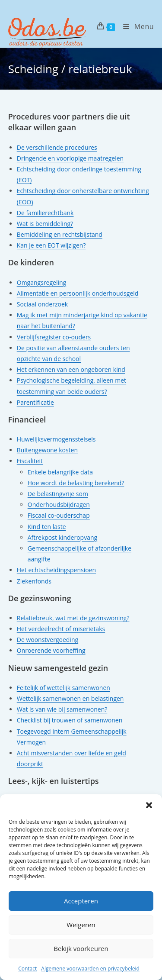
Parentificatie (35, 402)
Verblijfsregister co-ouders (54, 337)
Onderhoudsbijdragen (59, 505)
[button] (149, 805)
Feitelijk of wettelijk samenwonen (64, 688)
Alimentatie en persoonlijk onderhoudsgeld (78, 293)
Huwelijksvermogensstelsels (56, 439)
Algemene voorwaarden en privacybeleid (90, 969)
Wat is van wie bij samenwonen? (62, 709)
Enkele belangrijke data (60, 472)
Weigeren (81, 925)
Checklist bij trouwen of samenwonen (70, 720)
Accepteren (81, 901)
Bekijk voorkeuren (81, 948)
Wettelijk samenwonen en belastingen (70, 698)
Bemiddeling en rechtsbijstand (60, 234)
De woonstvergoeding (48, 640)
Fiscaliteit (30, 461)
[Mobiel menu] (135, 26)
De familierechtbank (45, 213)
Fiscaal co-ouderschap (59, 515)
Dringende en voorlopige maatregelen (70, 158)
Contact (27, 969)
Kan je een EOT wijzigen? (51, 245)
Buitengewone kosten (47, 450)
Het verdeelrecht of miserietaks (61, 629)
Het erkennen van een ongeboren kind (71, 369)
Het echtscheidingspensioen (56, 570)
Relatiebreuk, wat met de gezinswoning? (73, 618)
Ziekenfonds (34, 581)
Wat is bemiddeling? (45, 224)
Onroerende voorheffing (51, 650)
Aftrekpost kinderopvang (62, 537)
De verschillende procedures (57, 147)
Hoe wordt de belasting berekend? (76, 483)
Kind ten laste (47, 527)
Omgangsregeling (41, 282)
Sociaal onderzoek (42, 304)
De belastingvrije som (58, 494)
